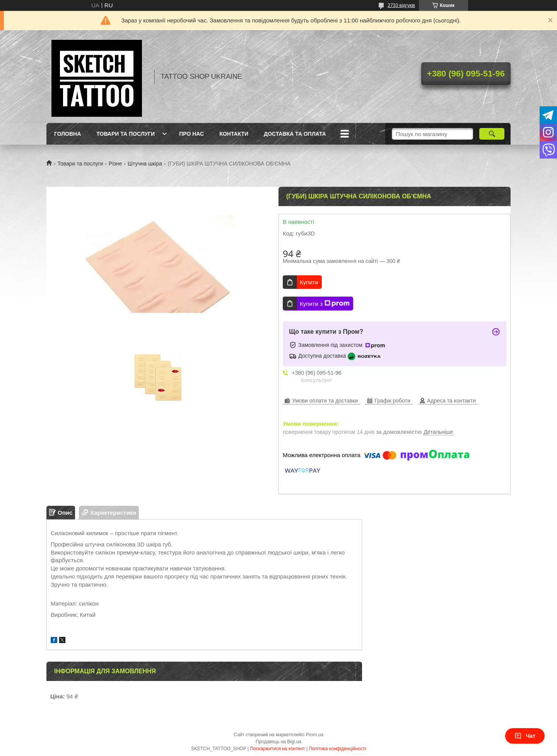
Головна (67, 134)
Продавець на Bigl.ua (278, 742)
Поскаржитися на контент (277, 749)
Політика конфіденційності (337, 749)
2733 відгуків (401, 5)
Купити (309, 282)
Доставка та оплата (295, 134)
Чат (525, 736)
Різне (115, 164)
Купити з (325, 304)
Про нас (191, 134)
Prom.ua (315, 735)
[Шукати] (492, 134)
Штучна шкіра (145, 164)
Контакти (234, 134)
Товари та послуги (126, 134)
